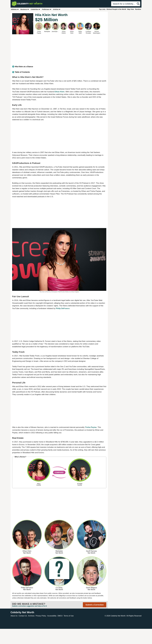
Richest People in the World (116, 9)
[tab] (59, 67)
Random (138, 9)
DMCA (60, 616)
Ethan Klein (60, 92)
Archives (31, 616)
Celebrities (35, 9)
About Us (14, 616)
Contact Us (23, 616)
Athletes (15, 9)
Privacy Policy (41, 616)
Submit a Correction (95, 605)
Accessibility (52, 616)
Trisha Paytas (91, 427)
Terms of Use (69, 616)
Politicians (47, 9)
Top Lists (102, 9)
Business (25, 9)
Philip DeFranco (63, 308)
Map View (131, 9)
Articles (57, 9)
